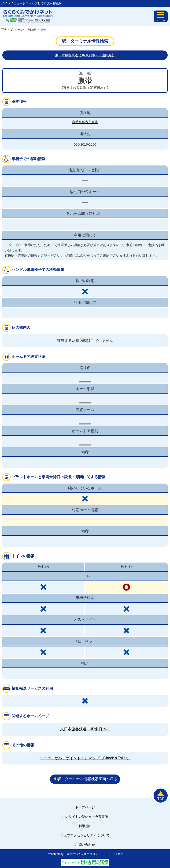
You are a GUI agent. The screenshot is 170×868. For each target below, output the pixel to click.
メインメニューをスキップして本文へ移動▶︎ (32, 3)
